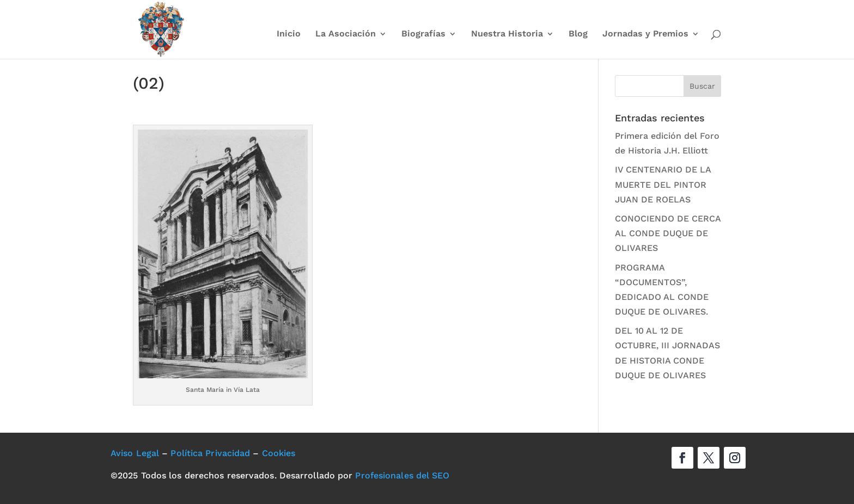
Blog (578, 34)
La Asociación (346, 34)
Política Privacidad (210, 453)
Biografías (423, 34)
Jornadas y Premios (645, 34)
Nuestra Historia (507, 34)
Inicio (289, 34)
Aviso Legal (135, 453)
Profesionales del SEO (402, 475)
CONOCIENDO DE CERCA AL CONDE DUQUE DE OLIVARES (668, 233)
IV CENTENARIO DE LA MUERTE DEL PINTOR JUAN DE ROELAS (663, 184)
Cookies (279, 453)
